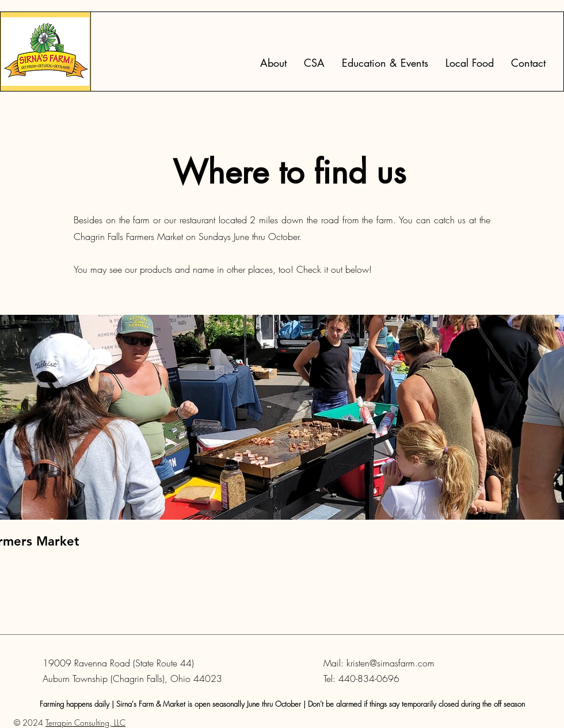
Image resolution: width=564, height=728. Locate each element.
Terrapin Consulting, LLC (85, 723)
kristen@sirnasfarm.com (390, 663)
